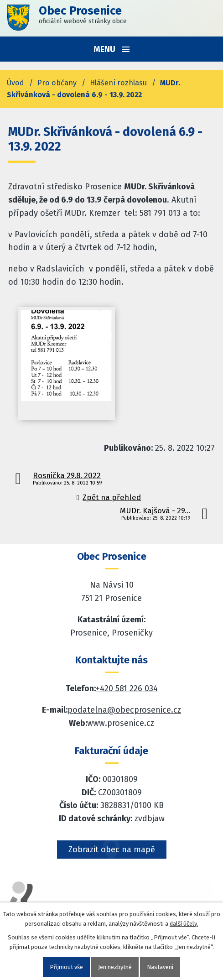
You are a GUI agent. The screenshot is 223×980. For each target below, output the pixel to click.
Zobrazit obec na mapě (112, 850)
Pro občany (57, 83)
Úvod (16, 83)
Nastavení (160, 967)
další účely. (184, 924)
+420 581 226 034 (127, 688)
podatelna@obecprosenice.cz (124, 710)
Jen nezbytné (115, 967)
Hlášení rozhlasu (118, 83)
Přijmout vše (66, 967)
